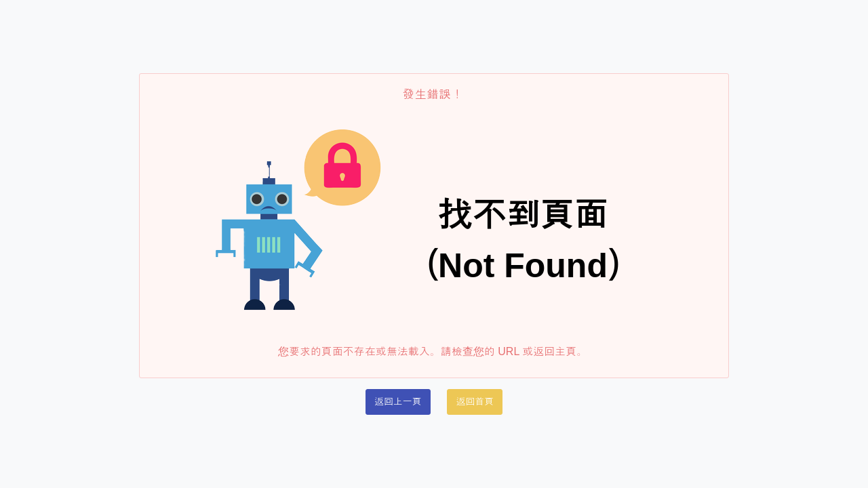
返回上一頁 (398, 401)
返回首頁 (475, 401)
